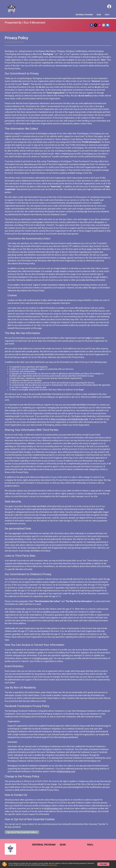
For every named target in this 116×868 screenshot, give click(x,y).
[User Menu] (109, 7)
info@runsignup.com (43, 658)
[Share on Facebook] (92, 25)
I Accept (103, 864)
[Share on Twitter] (96, 25)
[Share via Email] (104, 25)
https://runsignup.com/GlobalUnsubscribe (70, 419)
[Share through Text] (108, 25)
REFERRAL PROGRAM (84, 15)
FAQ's (107, 15)
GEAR (99, 15)
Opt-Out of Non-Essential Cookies (22, 832)
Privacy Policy (53, 865)
